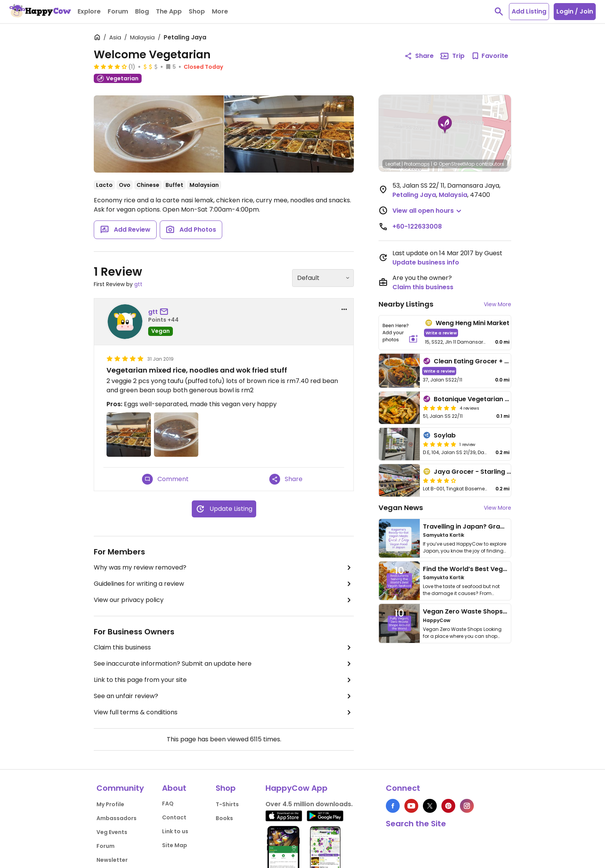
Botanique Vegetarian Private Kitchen (493, 399)
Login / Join (575, 11)
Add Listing (529, 11)
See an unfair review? (224, 696)
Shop (226, 788)
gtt (138, 284)
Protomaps (417, 164)
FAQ (168, 804)
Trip (452, 56)
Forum (106, 846)
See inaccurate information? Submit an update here (224, 664)
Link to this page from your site (224, 680)
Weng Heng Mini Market (472, 323)
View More (498, 304)
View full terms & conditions (224, 712)
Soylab (445, 435)
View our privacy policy (224, 600)
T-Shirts (227, 804)
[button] (445, 125)
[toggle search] (499, 12)
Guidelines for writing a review (224, 584)
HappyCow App (297, 788)
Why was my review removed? (224, 568)
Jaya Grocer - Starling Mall (477, 472)
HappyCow (437, 620)
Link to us (175, 831)
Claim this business (224, 648)
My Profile (110, 804)
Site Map (175, 845)
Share (286, 479)
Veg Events (112, 832)
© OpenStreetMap (454, 164)
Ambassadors (117, 818)
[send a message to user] (166, 312)
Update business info (426, 262)
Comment (165, 479)
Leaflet (393, 164)
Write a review (441, 333)
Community (120, 788)
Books (224, 818)
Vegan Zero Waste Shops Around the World (491, 611)
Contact (174, 817)
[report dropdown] (344, 309)
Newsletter (112, 860)
